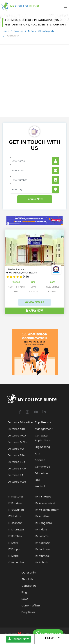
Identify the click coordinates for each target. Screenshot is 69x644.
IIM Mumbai (42, 556)
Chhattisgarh (46, 31)
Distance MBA (17, 429)
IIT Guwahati (16, 510)
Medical (40, 486)
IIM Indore (41, 530)
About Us (27, 579)
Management (44, 429)
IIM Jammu (42, 536)
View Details (35, 302)
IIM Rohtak (41, 562)
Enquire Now (35, 199)
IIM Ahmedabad (45, 503)
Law (37, 480)
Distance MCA (17, 436)
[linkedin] (44, 412)
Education (41, 473)
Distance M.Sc (17, 482)
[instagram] (27, 412)
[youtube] (36, 412)
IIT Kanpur (14, 549)
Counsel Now (18, 639)
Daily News (28, 612)
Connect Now (48, 634)
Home (6, 31)
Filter (49, 638)
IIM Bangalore (43, 523)
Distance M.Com (19, 442)
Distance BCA (17, 462)
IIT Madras (14, 516)
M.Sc (31, 31)
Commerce (43, 467)
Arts (37, 454)
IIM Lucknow (43, 549)
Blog (24, 592)
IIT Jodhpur (15, 523)
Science (19, 31)
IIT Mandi (14, 556)
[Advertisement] (34, 81)
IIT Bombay (15, 536)
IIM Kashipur (42, 543)
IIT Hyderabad (17, 562)
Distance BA (16, 475)
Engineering (42, 447)
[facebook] (20, 412)
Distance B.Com (18, 469)
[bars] (66, 7)
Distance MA (16, 449)
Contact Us (29, 586)
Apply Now (34, 311)
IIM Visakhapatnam (47, 510)
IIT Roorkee (15, 503)
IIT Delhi (13, 543)
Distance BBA (16, 455)
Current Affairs (31, 606)
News (25, 599)
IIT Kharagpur (16, 530)
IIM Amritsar (42, 516)
